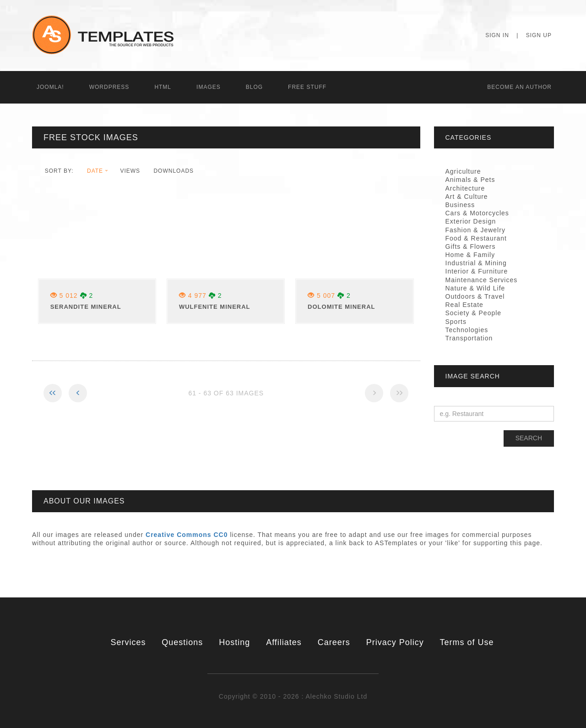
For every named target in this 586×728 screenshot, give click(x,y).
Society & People (474, 313)
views (130, 171)
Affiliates (284, 642)
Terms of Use (467, 642)
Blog (254, 87)
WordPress (109, 87)
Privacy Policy (395, 642)
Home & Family (470, 255)
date (95, 171)
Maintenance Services (482, 280)
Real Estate (464, 305)
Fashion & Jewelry (475, 230)
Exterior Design (471, 221)
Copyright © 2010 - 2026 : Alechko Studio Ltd (293, 696)
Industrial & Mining (476, 263)
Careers (334, 642)
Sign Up (539, 35)
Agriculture (463, 171)
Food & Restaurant (476, 238)
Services (128, 642)
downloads (174, 171)
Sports (456, 322)
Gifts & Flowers (471, 246)
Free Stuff (307, 87)
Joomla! (50, 87)
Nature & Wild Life (475, 288)
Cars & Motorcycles (477, 213)
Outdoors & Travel (475, 296)
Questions (182, 642)
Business (460, 205)
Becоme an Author (519, 87)
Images (209, 87)
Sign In (497, 35)
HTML (163, 87)
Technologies (467, 330)
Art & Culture (467, 197)
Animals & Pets (470, 180)
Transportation (469, 338)
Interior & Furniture (477, 271)
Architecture (465, 188)
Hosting (234, 642)
